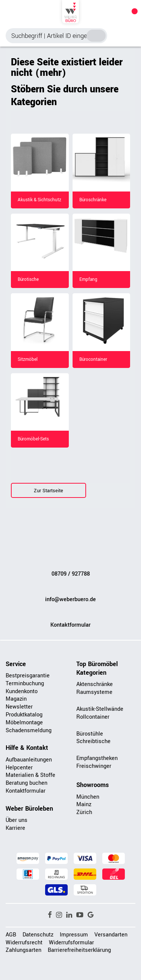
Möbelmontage (24, 723)
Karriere (15, 828)
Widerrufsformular (71, 943)
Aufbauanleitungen (29, 760)
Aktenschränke (95, 684)
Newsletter (19, 707)
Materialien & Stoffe (30, 775)
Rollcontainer (93, 717)
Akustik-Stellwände (100, 709)
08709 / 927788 (71, 574)
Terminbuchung (25, 684)
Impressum (74, 935)
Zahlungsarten (23, 950)
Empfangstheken (97, 758)
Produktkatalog (24, 715)
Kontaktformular (70, 625)
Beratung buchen (27, 783)
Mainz (84, 804)
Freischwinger (94, 766)
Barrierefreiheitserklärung (79, 950)
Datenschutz (38, 935)
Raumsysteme (94, 692)
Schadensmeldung (29, 730)
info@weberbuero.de (70, 600)
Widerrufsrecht (24, 943)
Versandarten (111, 935)
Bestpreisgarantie (28, 676)
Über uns (17, 820)
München (88, 797)
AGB (11, 935)
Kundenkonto (22, 691)
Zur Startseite (49, 491)
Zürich (84, 812)
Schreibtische (93, 741)
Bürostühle (90, 734)
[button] (50, 915)
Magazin (16, 699)
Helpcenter (19, 768)
